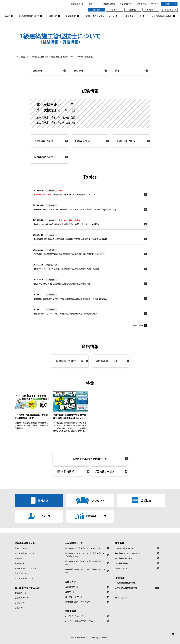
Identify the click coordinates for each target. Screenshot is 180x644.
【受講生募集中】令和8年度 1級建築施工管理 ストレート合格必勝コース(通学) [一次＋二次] (74, 209)
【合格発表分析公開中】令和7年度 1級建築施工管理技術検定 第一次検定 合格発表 (70, 299)
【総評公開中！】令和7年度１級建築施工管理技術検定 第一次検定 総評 (65, 313)
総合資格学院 (32, 7)
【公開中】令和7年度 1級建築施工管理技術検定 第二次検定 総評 (62, 284)
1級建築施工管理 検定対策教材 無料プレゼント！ (65, 194)
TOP (16, 57)
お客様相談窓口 (122, 563)
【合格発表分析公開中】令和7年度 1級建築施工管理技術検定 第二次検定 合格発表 (70, 239)
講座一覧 (25, 57)
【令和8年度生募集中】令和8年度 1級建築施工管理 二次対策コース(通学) (66, 224)
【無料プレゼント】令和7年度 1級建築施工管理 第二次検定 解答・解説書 (66, 269)
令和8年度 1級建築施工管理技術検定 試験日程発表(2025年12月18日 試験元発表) (69, 254)
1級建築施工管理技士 (40, 57)
